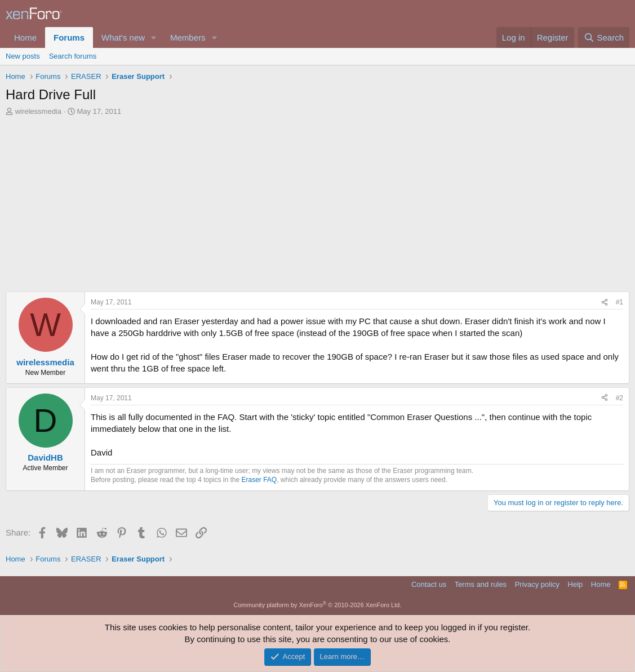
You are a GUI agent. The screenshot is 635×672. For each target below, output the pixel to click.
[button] (154, 37)
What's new (123, 37)
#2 (620, 398)
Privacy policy (537, 584)
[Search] (604, 37)
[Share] (605, 302)
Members (188, 37)
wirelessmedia (38, 111)
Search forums (73, 56)
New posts (23, 56)
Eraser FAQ (259, 480)
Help (576, 584)
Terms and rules (481, 584)
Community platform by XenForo (318, 605)
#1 (620, 302)
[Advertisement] (317, 207)
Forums (69, 37)
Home (25, 37)
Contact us (429, 584)
